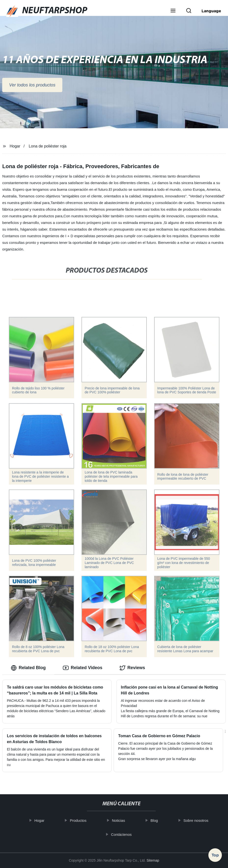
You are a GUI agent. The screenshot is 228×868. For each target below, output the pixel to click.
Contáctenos (125, 834)
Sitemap (153, 860)
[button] (173, 11)
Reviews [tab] (132, 668)
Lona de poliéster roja (48, 146)
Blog (158, 820)
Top (215, 853)
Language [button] (211, 11)
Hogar (15, 146)
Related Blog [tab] (28, 668)
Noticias (122, 820)
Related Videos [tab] (83, 668)
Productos (81, 820)
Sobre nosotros (199, 820)
